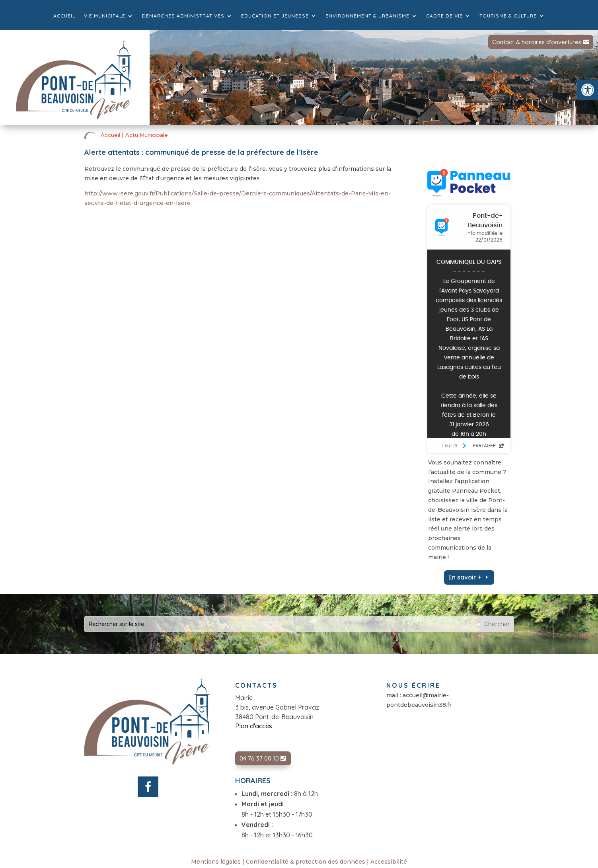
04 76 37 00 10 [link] (259, 758)
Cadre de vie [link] (444, 16)
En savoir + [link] (465, 577)
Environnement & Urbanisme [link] (367, 16)
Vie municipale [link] (105, 16)
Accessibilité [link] (389, 862)
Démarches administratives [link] (183, 16)
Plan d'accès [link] (254, 726)
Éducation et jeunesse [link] (275, 16)
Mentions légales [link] (216, 862)
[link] (588, 90)
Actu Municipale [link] (147, 135)
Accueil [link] (64, 16)
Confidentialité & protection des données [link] (306, 862)
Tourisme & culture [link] (508, 16)
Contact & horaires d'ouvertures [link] (537, 42)
